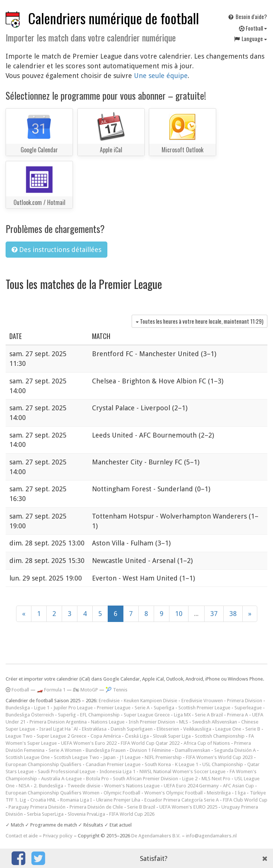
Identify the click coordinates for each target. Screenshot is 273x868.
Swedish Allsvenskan (215, 722)
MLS (184, 722)
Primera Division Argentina (58, 722)
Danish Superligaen (132, 729)
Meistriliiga (219, 793)
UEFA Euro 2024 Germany (191, 786)
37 (214, 614)
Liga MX (182, 715)
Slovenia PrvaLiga (86, 814)
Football (253, 28)
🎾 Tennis (116, 690)
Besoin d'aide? (247, 16)
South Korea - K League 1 (171, 764)
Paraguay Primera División (37, 807)
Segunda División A (235, 750)
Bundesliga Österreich (30, 715)
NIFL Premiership (163, 757)
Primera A (237, 715)
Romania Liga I (76, 800)
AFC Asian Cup (238, 786)
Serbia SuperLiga (45, 814)
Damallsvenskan (193, 750)
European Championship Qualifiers (44, 764)
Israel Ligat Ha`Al (59, 729)
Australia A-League (62, 779)
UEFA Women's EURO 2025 (188, 807)
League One (228, 729)
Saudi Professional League (67, 771)
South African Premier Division (145, 779)
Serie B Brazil (141, 807)
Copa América (106, 736)
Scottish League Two (76, 757)
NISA (24, 786)
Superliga (164, 708)
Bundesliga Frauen (106, 750)
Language (250, 38)
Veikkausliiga (197, 729)
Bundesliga (18, 708)
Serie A (142, 708)
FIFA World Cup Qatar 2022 (150, 743)
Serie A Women (65, 750)
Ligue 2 (190, 779)
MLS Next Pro (216, 779)
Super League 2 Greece (62, 736)
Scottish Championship (220, 736)
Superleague (248, 708)
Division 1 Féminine (150, 750)
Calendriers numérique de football (114, 18)
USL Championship (223, 764)
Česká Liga (137, 736)
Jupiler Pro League (73, 708)
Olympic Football (122, 793)
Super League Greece (147, 715)
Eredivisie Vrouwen (202, 701)
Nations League (108, 722)
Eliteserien (168, 729)
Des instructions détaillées (56, 250)
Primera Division (245, 701)
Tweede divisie (84, 786)
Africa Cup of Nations (207, 743)
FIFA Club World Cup (245, 800)
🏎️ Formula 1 (51, 690)
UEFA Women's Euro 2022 (89, 743)
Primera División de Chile (96, 807)
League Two (19, 736)
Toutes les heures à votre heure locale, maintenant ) (200, 321)
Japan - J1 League (122, 757)
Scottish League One (28, 757)
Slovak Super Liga (172, 736)
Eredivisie (109, 701)
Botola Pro (97, 779)
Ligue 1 (42, 708)
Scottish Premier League (204, 708)
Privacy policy (58, 836)
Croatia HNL (43, 800)
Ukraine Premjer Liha (118, 800)
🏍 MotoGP (85, 690)
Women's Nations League (132, 786)
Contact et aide (22, 836)
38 (233, 614)
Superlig (67, 715)
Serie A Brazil (209, 715)
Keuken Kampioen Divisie (151, 701)
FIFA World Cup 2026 (132, 814)
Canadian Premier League (113, 764)
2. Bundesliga (48, 786)
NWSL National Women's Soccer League (182, 771)
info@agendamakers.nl (211, 836)
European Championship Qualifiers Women (53, 793)
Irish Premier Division (152, 722)
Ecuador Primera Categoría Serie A (182, 800)
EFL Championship (100, 715)
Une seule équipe (161, 76)
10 (179, 614)
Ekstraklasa (94, 729)
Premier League (114, 708)
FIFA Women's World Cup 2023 (219, 757)
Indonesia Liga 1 (117, 771)
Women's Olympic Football (174, 793)
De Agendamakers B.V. (156, 836)
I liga (240, 793)
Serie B (253, 729)
